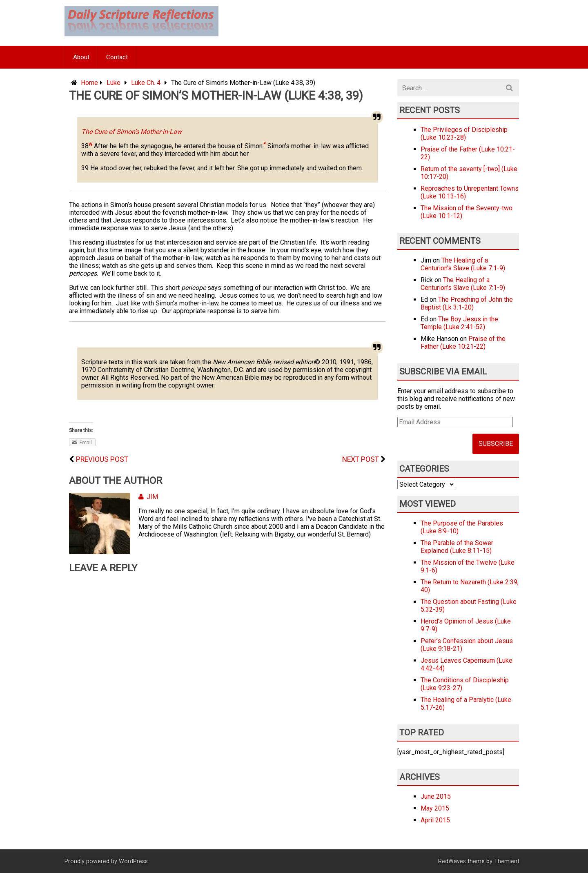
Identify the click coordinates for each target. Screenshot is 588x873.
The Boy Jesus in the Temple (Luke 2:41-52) (459, 323)
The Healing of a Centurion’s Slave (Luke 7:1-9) (463, 264)
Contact (117, 57)
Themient (507, 861)
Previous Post (102, 459)
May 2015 (435, 808)
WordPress (133, 861)
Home (89, 83)
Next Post (361, 459)
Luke (114, 83)
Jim (148, 497)
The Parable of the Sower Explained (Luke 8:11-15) (457, 547)
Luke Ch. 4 (146, 83)
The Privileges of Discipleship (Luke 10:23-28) (464, 134)
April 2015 (435, 820)
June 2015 (436, 796)
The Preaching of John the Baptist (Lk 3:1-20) (467, 303)
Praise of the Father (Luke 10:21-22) (463, 343)
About (81, 57)
